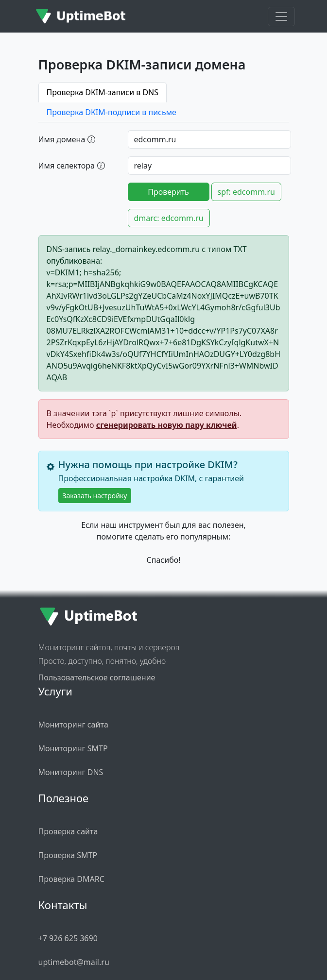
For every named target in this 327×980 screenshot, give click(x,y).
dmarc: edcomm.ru (169, 218)
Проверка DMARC (71, 879)
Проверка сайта (68, 831)
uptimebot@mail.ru (74, 962)
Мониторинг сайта (73, 725)
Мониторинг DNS (71, 772)
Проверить (168, 192)
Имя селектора (72, 165)
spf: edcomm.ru (246, 192)
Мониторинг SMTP (73, 748)
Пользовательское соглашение (97, 677)
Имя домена (67, 139)
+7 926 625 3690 (68, 938)
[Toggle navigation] (281, 17)
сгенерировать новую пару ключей (167, 425)
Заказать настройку (95, 496)
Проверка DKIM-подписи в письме (112, 112)
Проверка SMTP (68, 855)
